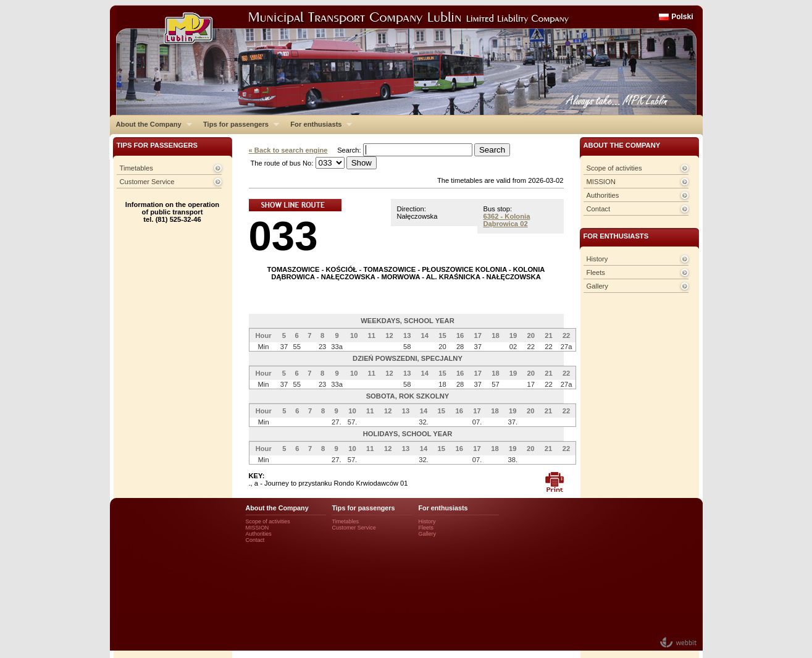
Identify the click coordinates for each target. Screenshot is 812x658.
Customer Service (147, 182)
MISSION (601, 182)
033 (283, 236)
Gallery (597, 286)
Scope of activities (614, 168)
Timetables (136, 168)
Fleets (596, 272)
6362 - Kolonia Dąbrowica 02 (507, 220)
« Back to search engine (288, 150)
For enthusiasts (318, 124)
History (597, 259)
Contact (599, 209)
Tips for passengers (238, 124)
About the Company (151, 124)
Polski (682, 17)
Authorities (603, 195)
